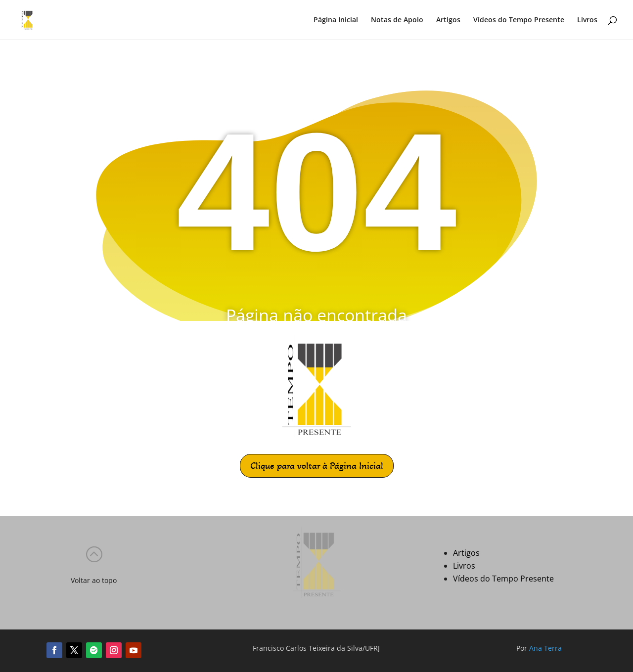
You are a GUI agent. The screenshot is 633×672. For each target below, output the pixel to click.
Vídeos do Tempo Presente (519, 20)
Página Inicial (336, 20)
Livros (587, 20)
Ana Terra (545, 648)
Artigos (448, 20)
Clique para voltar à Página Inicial (317, 466)
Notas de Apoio (397, 20)
